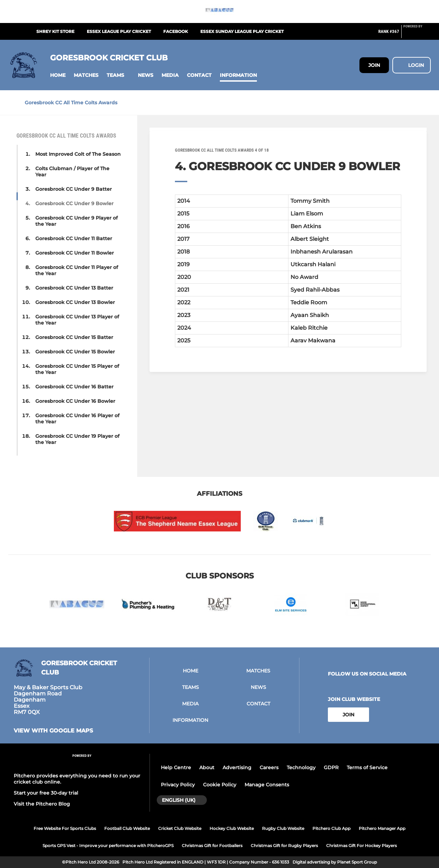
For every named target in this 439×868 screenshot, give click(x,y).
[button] (58, 75)
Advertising (237, 767)
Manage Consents (267, 785)
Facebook (176, 31)
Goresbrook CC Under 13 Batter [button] (74, 288)
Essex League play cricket (119, 31)
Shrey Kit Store (55, 31)
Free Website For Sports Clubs (65, 828)
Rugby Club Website (283, 828)
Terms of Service (367, 767)
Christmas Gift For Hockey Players (361, 846)
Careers (269, 767)
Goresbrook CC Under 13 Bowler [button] (75, 302)
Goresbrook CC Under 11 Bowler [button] (75, 253)
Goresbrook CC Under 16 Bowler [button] (75, 401)
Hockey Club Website (232, 828)
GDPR (331, 767)
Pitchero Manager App (382, 828)
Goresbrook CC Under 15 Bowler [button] (75, 352)
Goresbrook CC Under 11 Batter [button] (74, 238)
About (207, 767)
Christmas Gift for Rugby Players (284, 846)
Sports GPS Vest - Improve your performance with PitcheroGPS (108, 846)
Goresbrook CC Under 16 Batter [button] (74, 387)
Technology (301, 767)
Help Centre (176, 767)
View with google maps (53, 731)
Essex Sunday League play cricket (242, 31)
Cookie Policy (220, 785)
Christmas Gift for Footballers (212, 846)
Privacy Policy (178, 785)
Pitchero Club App (331, 828)
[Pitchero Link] (417, 34)
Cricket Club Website (180, 828)
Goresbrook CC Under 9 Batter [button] (74, 189)
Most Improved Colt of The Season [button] (78, 154)
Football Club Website (127, 828)
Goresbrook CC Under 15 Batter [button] (74, 337)
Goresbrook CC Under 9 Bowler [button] (74, 203)
